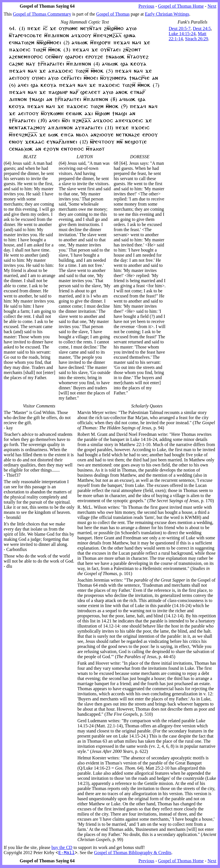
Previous (146, 6)
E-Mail (67, 853)
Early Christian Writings (167, 14)
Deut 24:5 (202, 28)
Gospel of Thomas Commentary (42, 14)
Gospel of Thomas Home (181, 6)
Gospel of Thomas (113, 14)
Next (212, 6)
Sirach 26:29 (197, 39)
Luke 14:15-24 (182, 34)
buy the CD (62, 847)
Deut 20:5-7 (180, 28)
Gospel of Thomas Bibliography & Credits (133, 853)
